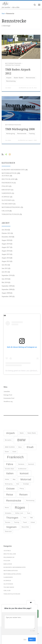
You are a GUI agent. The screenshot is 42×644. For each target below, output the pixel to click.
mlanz (9, 88)
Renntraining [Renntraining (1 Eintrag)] (30, 501)
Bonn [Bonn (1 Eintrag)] (20, 447)
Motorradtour (9, 173)
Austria (6, 176)
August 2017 (6, 247)
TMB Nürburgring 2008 (20, 129)
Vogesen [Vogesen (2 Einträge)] (11, 527)
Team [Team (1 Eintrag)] (29, 513)
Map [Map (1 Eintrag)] (14, 479)
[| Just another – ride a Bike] (5, 3)
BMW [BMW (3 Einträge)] (21, 440)
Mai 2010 (5, 282)
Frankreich (7, 183)
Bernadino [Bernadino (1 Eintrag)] (8, 440)
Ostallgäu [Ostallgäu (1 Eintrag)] (26, 484)
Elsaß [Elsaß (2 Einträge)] (30, 447)
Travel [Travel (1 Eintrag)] (25, 522)
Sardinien (6, 193)
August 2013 (6, 261)
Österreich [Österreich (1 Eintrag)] (8, 531)
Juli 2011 (5, 272)
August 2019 (6, 244)
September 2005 (7, 296)
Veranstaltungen (10, 214)
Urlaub (5, 211)
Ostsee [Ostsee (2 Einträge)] (10, 489)
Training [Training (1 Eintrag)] (17, 522)
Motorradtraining (11, 207)
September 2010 (7, 275)
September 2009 (7, 286)
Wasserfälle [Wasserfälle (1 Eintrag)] (25, 527)
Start (3, 13)
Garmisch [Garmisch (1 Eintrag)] (31, 464)
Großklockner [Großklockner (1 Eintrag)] (22, 469)
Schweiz (6, 197)
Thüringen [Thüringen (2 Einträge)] (12, 518)
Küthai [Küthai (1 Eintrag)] (7, 479)
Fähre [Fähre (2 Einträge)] (10, 464)
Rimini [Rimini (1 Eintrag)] (7, 508)
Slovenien (7, 200)
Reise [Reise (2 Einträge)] (10, 495)
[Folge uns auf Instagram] (10, 155)
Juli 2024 (5, 230)
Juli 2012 (5, 265)
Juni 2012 (5, 268)
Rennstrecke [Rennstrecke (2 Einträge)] (14, 501)
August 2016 (6, 251)
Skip (25, 639)
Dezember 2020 (7, 237)
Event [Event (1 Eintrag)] (14, 452)
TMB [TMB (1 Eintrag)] (31, 518)
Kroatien (6, 190)
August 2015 (6, 254)
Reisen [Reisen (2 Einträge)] (24, 495)
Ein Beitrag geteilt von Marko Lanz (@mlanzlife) (22, 371)
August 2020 (6, 240)
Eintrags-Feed (8, 395)
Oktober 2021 (6, 233)
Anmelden (7, 391)
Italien (5, 186)
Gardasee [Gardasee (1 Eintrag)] (21, 464)
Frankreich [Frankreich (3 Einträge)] (15, 457)
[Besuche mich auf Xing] (6, 155)
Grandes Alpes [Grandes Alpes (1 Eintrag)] (10, 469)
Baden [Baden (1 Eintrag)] (22, 433)
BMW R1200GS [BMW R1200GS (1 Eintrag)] (10, 447)
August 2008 (6, 293)
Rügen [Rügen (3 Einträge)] (20, 508)
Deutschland (8, 179)
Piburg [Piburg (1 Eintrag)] (22, 489)
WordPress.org (8, 401)
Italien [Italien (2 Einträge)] (10, 473)
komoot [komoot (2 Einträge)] (24, 473)
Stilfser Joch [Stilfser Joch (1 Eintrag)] (19, 513)
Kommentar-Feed (9, 398)
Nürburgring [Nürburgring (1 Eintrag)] (9, 484)
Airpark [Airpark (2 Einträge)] (11, 433)
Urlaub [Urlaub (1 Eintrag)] (33, 522)
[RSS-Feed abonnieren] (3, 155)
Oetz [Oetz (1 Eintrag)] (18, 484)
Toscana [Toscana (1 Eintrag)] (8, 522)
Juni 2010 (5, 279)
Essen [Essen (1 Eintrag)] (7, 452)
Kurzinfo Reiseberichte (13, 170)
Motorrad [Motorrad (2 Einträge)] (26, 479)
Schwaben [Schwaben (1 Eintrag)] (8, 513)
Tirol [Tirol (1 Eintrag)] (25, 518)
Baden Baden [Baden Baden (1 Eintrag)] (32, 433)
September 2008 (7, 289)
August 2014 (6, 258)
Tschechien (7, 204)
